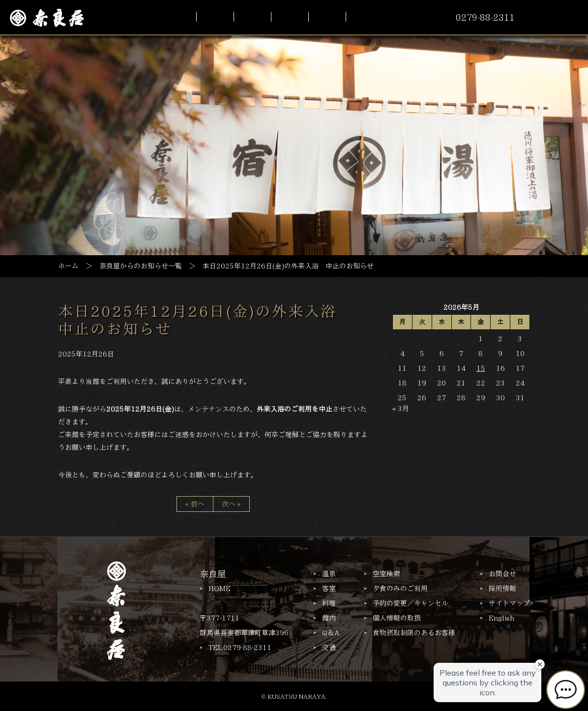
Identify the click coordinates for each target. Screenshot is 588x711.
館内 (329, 618)
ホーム (68, 266)
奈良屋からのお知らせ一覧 (141, 266)
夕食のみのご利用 (400, 589)
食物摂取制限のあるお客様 (414, 633)
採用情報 (502, 589)
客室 (329, 589)
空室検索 (386, 574)
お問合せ (502, 574)
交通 (329, 648)
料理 (329, 603)
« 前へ (195, 504)
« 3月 (401, 409)
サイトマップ (509, 603)
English (501, 618)
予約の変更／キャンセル (411, 603)
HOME (220, 589)
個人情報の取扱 (397, 618)
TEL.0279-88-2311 (240, 648)
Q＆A (331, 633)
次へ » (231, 504)
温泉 (329, 574)
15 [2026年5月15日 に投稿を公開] (481, 368)
